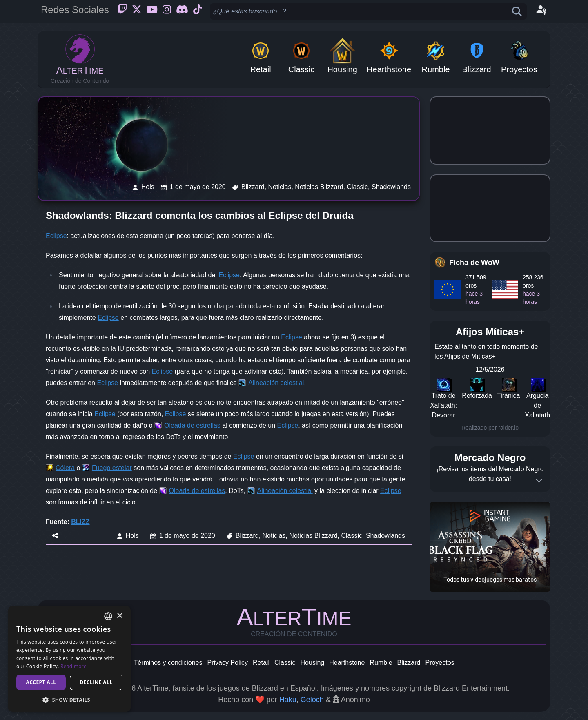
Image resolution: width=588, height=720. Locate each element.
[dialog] (69, 659)
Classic (285, 663)
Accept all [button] (41, 682)
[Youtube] (152, 11)
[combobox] (108, 616)
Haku (288, 700)
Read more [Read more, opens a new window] (73, 666)
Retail (261, 663)
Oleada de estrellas (192, 425)
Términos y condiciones (168, 663)
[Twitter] (137, 11)
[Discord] (182, 11)
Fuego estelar (112, 468)
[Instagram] (167, 11)
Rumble (381, 663)
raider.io (508, 428)
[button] (69, 700)
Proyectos (440, 663)
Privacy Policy (227, 663)
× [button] (119, 616)
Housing (313, 663)
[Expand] (539, 481)
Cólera (65, 468)
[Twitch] (122, 11)
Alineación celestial (276, 383)
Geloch (312, 700)
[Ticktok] (197, 11)
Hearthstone (347, 663)
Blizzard (409, 663)
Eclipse (56, 236)
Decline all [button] (96, 682)
